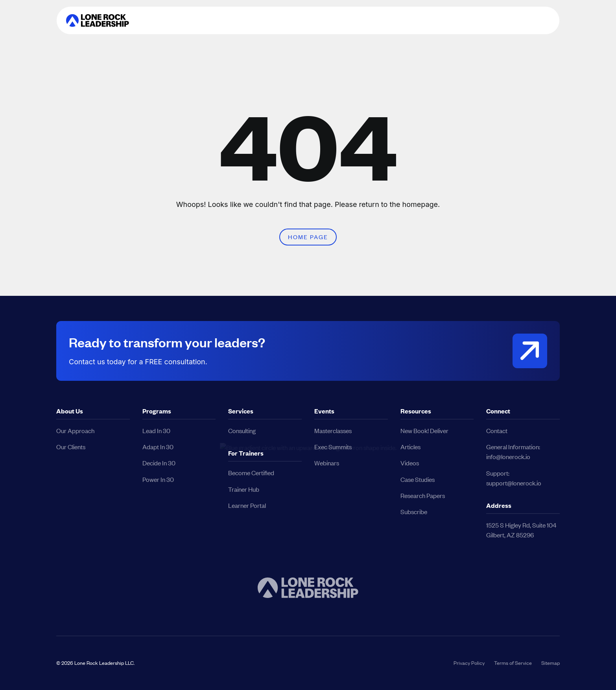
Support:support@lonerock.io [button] (514, 478)
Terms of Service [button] (513, 663)
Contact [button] (497, 431)
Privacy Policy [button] (469, 663)
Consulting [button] (242, 431)
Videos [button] (410, 463)
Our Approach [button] (75, 431)
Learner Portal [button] (247, 505)
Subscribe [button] (414, 512)
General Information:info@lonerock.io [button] (513, 452)
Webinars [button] (327, 463)
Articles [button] (410, 447)
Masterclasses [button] (333, 431)
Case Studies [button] (418, 479)
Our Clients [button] (71, 447)
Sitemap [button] (551, 663)
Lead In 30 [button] (156, 431)
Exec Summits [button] (333, 447)
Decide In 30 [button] (159, 463)
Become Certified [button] (251, 473)
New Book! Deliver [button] (424, 431)
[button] (98, 20)
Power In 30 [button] (158, 479)
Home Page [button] (308, 237)
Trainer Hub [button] (244, 489)
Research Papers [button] (423, 495)
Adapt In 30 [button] (158, 447)
